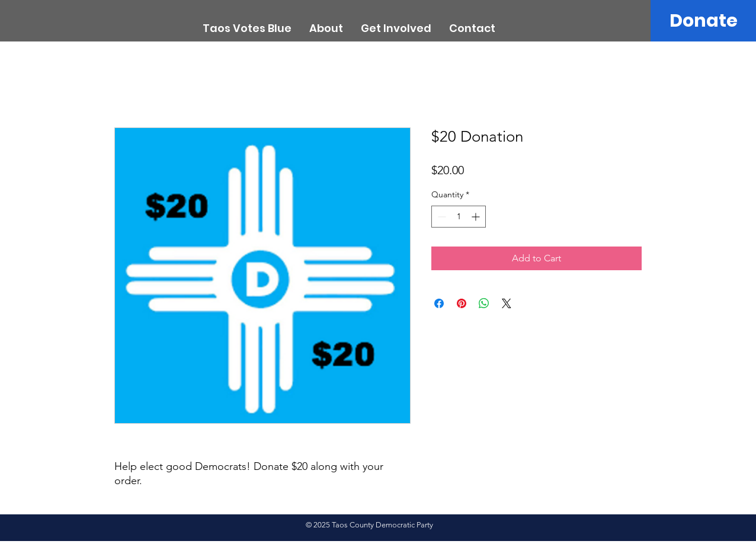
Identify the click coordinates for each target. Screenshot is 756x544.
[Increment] (477, 217)
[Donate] (703, 21)
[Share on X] (507, 303)
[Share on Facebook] (439, 303)
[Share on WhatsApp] (484, 303)
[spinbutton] (459, 217)
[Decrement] (441, 217)
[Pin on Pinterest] (462, 303)
